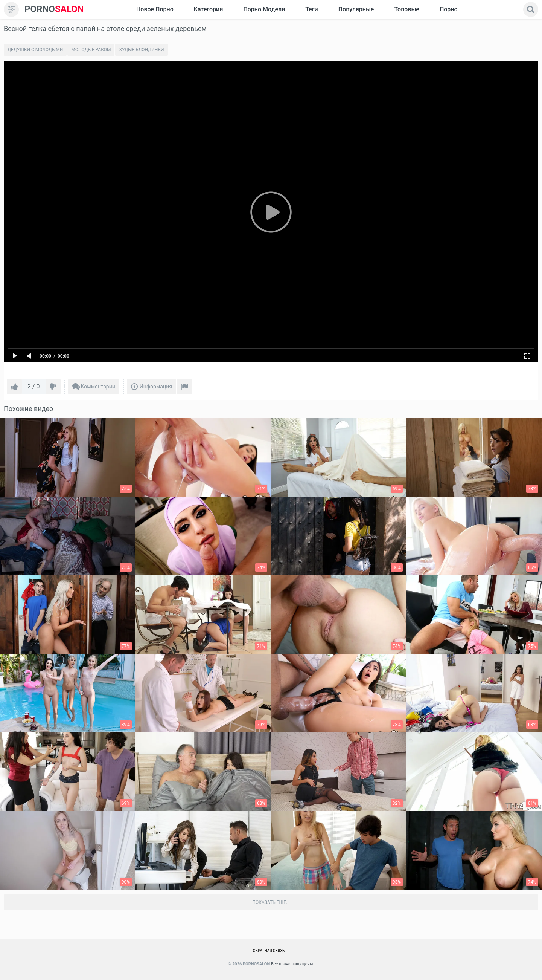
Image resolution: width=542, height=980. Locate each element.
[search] (531, 9)
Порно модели (264, 9)
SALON (54, 9)
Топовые (406, 9)
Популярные (356, 9)
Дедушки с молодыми (35, 50)
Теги (311, 9)
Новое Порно (155, 9)
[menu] (11, 9)
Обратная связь (269, 951)
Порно (449, 9)
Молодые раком (91, 50)
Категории (209, 9)
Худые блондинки (141, 50)
